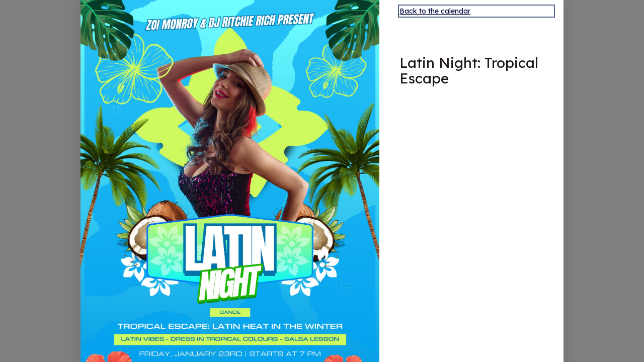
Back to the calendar (435, 11)
